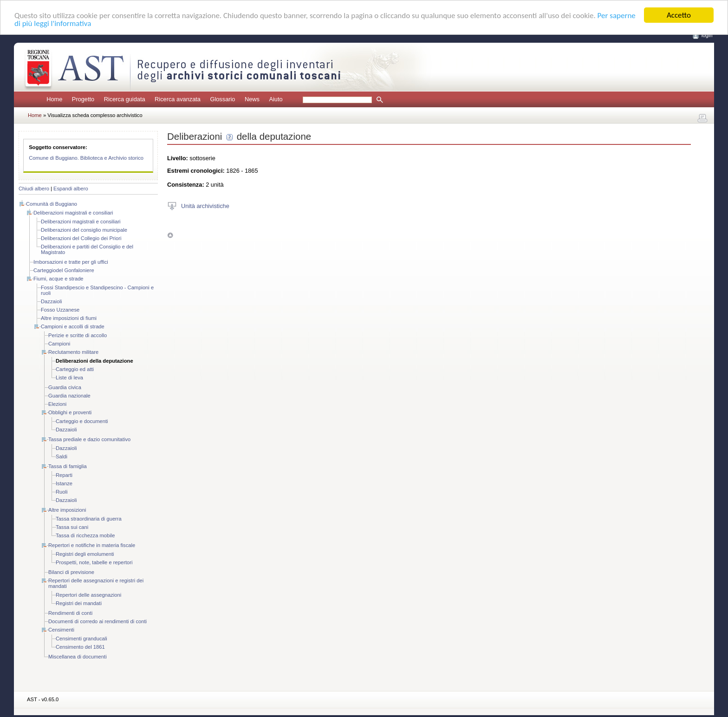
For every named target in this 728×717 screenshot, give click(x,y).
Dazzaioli (51, 301)
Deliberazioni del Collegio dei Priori (81, 238)
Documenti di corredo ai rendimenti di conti (97, 621)
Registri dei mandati (79, 603)
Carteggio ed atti (75, 369)
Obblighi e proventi (70, 412)
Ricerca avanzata (178, 99)
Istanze (64, 483)
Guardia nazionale (69, 396)
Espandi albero (71, 189)
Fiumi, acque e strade (58, 279)
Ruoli (62, 492)
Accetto (679, 15)
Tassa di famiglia (68, 466)
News (252, 99)
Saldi (62, 456)
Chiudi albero (34, 189)
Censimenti (61, 630)
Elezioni (57, 404)
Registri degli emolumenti (85, 554)
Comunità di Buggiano (52, 204)
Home (54, 99)
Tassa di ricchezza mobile (85, 535)
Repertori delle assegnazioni (88, 595)
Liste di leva (69, 378)
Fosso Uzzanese (60, 310)
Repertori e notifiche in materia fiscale (92, 545)
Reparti (64, 475)
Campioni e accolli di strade (73, 326)
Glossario (222, 99)
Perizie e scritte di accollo (78, 335)
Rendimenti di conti (70, 613)
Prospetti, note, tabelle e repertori (94, 562)
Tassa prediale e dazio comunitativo (89, 439)
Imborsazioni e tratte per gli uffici (71, 262)
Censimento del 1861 (80, 647)
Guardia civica (65, 387)
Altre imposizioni (67, 510)
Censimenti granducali (81, 639)
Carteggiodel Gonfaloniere (64, 270)
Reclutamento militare (73, 352)
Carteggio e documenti (82, 421)
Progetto (83, 99)
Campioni (59, 344)
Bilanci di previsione (71, 572)
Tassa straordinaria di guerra (89, 519)
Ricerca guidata (125, 99)
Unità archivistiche (205, 205)
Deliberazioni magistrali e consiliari (73, 213)
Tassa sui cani (72, 527)
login (707, 35)
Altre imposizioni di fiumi (69, 318)
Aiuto (276, 99)
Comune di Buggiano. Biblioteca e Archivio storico (86, 158)
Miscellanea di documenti (78, 657)
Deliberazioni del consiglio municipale (84, 230)
